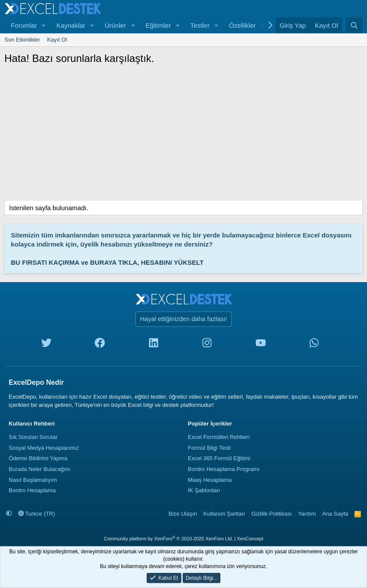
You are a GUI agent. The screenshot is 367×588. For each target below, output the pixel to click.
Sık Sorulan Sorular (33, 437)
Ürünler (115, 25)
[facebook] (100, 345)
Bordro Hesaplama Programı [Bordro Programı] (224, 469)
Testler (200, 25)
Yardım (307, 514)
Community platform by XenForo (168, 539)
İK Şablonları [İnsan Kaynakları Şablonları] (204, 490)
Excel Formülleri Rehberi (219, 437)
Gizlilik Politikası (271, 514)
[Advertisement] (183, 135)
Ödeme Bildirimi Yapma (38, 458)
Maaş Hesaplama (210, 480)
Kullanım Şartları (224, 514)
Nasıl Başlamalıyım (33, 480)
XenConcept (250, 539)
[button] (44, 25)
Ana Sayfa (335, 514)
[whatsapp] (314, 345)
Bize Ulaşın (183, 514)
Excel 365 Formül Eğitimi (219, 458)
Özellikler (242, 25)
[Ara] (354, 25)
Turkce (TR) (37, 514)
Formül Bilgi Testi (209, 448)
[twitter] (46, 345)
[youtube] (261, 345)
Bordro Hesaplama (32, 490)
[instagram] (207, 345)
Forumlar (24, 25)
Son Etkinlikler (22, 40)
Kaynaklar (71, 25)
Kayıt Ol (57, 40)
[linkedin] (154, 345)
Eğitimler (158, 25)
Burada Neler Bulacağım (39, 469)
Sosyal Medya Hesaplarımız (44, 448)
